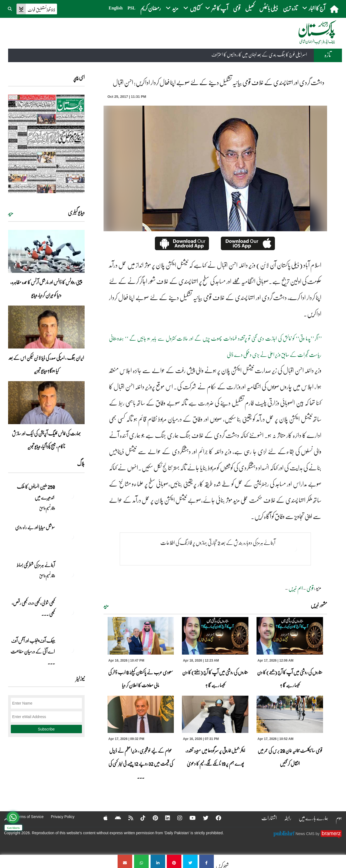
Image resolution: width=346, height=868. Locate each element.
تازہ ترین (290, 8)
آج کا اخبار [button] (314, 8)
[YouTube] (189, 818)
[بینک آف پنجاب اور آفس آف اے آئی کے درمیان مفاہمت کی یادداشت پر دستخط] (71, 650)
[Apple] (102, 818)
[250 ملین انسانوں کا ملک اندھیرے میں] (71, 496)
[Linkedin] (164, 818)
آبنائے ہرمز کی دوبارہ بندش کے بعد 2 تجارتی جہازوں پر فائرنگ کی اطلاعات (218, 542)
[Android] (114, 818)
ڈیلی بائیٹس (269, 8)
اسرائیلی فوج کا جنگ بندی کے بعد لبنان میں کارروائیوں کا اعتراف (259, 55)
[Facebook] (215, 818)
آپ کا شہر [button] (217, 8)
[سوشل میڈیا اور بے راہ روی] (71, 537)
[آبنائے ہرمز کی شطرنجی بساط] (71, 574)
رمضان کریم (151, 8)
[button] (10, 8)
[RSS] (127, 818)
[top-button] (6, 819)
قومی (237, 8)
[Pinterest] (152, 818)
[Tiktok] (139, 818)
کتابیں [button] (192, 8)
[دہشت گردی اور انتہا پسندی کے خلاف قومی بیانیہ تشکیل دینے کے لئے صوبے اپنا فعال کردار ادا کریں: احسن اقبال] (207, 861)
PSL (132, 8)
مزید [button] (172, 8)
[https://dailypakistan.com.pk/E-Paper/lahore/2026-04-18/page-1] (46, 144)
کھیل (250, 8)
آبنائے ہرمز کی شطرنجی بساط (36, 565)
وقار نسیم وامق (47, 508)
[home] (335, 9)
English (116, 8)
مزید (106, 606)
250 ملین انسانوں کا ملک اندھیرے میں (36, 492)
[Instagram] (176, 818)
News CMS (305, 834)
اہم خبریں (296, 588)
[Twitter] (202, 818)
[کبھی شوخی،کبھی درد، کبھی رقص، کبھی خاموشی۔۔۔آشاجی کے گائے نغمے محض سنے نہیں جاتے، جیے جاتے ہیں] (71, 612)
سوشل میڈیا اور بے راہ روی (35, 527)
